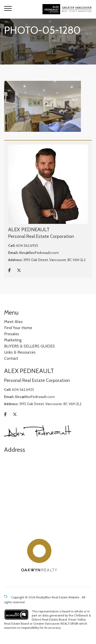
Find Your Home (18, 328)
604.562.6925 (27, 246)
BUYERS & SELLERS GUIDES (29, 346)
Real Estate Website (66, 597)
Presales (12, 334)
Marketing (13, 340)
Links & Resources (20, 352)
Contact (11, 358)
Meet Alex (13, 322)
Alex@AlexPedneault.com (39, 253)
